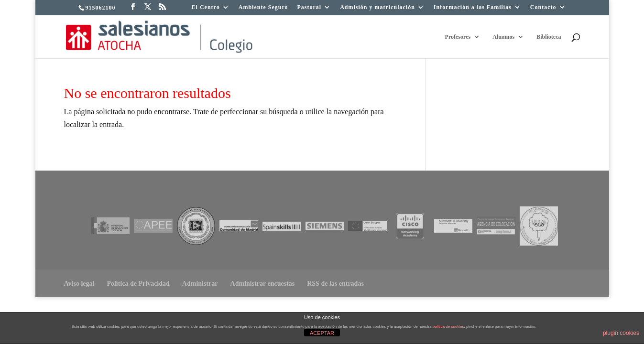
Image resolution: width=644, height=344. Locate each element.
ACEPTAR (322, 333)
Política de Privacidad (138, 284)
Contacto (543, 7)
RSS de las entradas (335, 284)
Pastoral (310, 7)
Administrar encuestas (263, 284)
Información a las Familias (473, 7)
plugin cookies (621, 333)
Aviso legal (79, 284)
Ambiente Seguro (263, 7)
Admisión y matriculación (377, 7)
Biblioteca (549, 37)
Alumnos (503, 37)
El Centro (206, 7)
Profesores (458, 37)
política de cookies (448, 327)
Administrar (200, 284)
